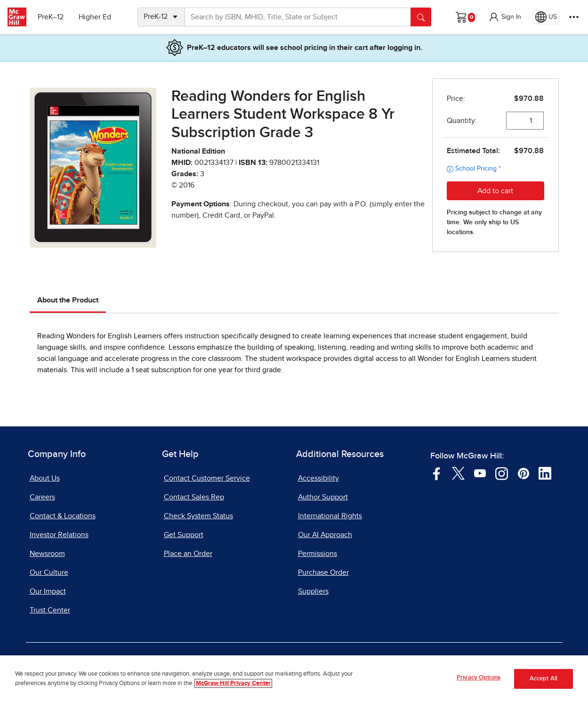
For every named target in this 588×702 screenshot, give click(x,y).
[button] (505, 17)
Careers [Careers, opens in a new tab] (42, 497)
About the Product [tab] (68, 300)
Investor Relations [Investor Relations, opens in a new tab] (59, 535)
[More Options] (574, 17)
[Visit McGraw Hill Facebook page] (437, 473)
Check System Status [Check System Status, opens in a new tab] (198, 516)
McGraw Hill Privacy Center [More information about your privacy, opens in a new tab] (233, 686)
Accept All (544, 682)
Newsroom (47, 554)
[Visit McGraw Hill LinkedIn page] (545, 473)
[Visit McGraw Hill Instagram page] (502, 473)
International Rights (330, 516)
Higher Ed (95, 17)
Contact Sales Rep (194, 497)
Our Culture (49, 572)
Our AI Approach (325, 535)
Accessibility (318, 478)
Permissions (318, 554)
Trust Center (50, 610)
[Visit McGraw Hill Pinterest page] (523, 473)
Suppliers (313, 591)
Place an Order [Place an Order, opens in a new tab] (188, 554)
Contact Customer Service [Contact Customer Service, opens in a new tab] (207, 478)
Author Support (323, 497)
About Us (45, 478)
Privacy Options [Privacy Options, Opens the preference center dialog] (479, 681)
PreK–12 (51, 17)
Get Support (184, 535)
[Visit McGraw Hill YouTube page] (480, 473)
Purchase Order (323, 572)
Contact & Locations (63, 516)
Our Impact (48, 591)
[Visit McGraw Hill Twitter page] (458, 473)
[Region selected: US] (546, 17)
